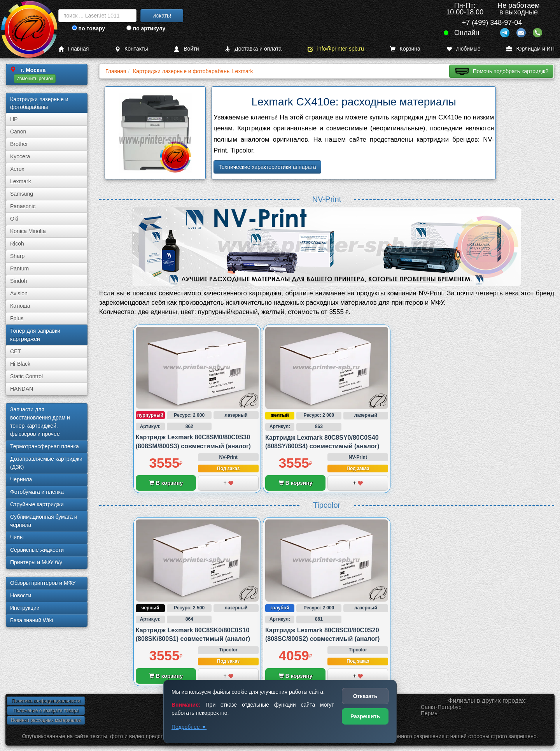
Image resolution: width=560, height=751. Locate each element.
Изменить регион (35, 79)
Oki (14, 219)
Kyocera (20, 156)
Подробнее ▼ (189, 727)
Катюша (20, 306)
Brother (19, 144)
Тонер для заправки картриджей (35, 335)
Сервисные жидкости (37, 550)
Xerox (17, 169)
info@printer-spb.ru (336, 49)
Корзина (405, 49)
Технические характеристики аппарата (267, 167)
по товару (88, 28)
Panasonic (23, 206)
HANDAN (22, 389)
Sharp (17, 256)
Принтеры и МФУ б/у (36, 562)
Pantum (19, 268)
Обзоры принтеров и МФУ (43, 583)
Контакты (131, 49)
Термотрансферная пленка (45, 446)
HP (14, 119)
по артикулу (146, 28)
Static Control (26, 376)
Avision (19, 293)
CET (16, 351)
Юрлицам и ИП (530, 49)
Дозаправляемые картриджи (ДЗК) (46, 463)
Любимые (464, 49)
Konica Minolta (28, 231)
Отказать (365, 696)
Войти (186, 49)
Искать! (162, 16)
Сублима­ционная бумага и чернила (44, 521)
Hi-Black (20, 364)
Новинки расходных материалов (46, 720)
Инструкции (25, 608)
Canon (18, 132)
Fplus (17, 318)
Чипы (17, 537)
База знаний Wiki (32, 620)
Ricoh (17, 244)
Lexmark (21, 181)
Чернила (21, 479)
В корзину (166, 483)
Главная (73, 49)
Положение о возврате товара (46, 711)
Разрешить (365, 716)
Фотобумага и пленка (37, 492)
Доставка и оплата (253, 49)
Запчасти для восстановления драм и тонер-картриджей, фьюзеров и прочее (40, 422)
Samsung (22, 194)
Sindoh (19, 281)
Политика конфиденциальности (46, 701)
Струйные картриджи (37, 504)
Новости (21, 595)
